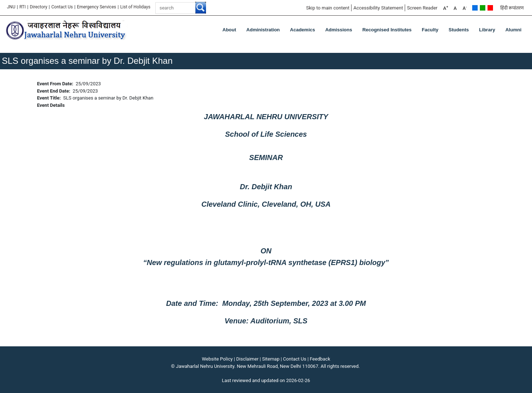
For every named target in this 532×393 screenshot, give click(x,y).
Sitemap (271, 359)
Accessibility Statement (378, 8)
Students (459, 30)
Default (475, 8)
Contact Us (62, 7)
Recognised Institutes (387, 30)
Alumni (513, 30)
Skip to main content (328, 8)
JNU (11, 7)
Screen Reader (422, 8)
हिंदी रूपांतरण (512, 8)
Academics (302, 30)
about (229, 30)
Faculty (430, 30)
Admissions (339, 30)
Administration (263, 30)
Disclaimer (247, 359)
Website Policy (218, 359)
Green (483, 8)
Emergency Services (97, 7)
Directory (39, 7)
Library (487, 30)
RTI (22, 7)
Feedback (320, 359)
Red (490, 8)
